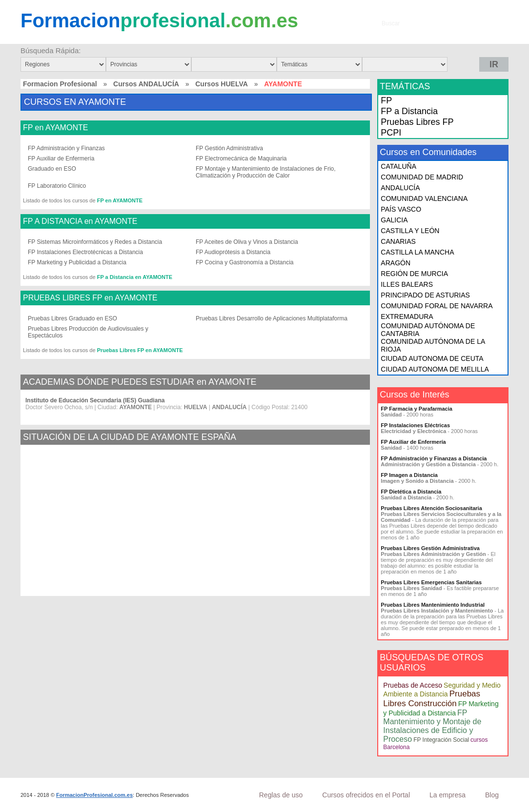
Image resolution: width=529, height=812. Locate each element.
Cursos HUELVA (222, 84)
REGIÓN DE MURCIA (414, 274)
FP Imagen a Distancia (409, 475)
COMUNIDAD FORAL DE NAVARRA (437, 306)
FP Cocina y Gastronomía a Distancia (245, 262)
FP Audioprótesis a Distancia (233, 252)
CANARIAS (398, 241)
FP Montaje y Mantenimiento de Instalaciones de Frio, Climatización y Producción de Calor (266, 172)
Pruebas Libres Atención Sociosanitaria (431, 508)
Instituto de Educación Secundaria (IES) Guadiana (95, 400)
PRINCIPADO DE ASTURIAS (425, 295)
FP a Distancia (409, 111)
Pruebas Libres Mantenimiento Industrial (433, 605)
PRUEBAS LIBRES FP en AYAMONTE (90, 298)
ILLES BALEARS (407, 284)
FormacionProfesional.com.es (94, 795)
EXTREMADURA (407, 317)
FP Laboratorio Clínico (57, 186)
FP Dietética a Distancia (411, 492)
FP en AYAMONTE (55, 128)
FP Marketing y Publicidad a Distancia (77, 262)
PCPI (391, 133)
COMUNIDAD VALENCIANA (424, 198)
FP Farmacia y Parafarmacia (417, 409)
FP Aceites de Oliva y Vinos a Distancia (247, 242)
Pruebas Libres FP (417, 122)
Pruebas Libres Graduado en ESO (72, 318)
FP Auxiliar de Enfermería (61, 158)
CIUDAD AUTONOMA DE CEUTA (432, 358)
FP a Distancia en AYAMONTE (135, 277)
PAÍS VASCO (401, 209)
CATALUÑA (398, 166)
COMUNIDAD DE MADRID (422, 177)
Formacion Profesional (60, 84)
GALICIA (394, 220)
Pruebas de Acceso (413, 685)
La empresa (448, 795)
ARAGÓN (396, 263)
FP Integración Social (441, 740)
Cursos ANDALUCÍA (146, 84)
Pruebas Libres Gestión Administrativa (430, 548)
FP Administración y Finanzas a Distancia (434, 458)
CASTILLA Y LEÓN (410, 231)
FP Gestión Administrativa (229, 148)
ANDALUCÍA (400, 188)
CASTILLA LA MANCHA (417, 252)
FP (386, 100)
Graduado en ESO (52, 169)
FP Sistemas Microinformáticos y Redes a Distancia (95, 242)
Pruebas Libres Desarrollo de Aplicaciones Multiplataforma (272, 318)
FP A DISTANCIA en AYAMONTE (80, 221)
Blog (492, 795)
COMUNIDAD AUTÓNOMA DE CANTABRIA (428, 330)
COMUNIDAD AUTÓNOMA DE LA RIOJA (433, 345)
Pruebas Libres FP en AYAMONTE (140, 350)
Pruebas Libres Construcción (432, 699)
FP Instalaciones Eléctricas (415, 425)
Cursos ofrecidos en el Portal (366, 795)
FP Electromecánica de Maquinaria (241, 158)
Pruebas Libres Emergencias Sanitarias (431, 582)
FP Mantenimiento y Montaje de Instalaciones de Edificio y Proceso (432, 726)
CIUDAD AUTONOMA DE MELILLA (435, 369)
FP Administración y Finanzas (66, 148)
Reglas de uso (281, 795)
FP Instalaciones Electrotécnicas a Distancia (85, 252)
